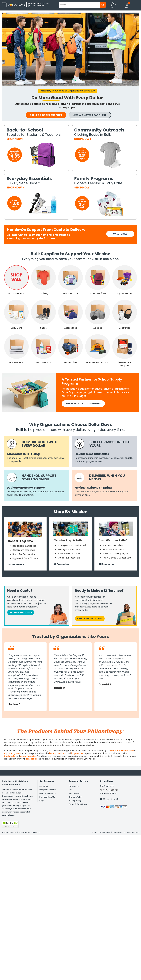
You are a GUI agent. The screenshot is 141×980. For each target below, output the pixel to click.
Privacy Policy (75, 801)
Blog (41, 801)
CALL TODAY (120, 234)
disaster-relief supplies (122, 751)
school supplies (28, 756)
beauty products (58, 753)
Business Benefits (47, 797)
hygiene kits (77, 753)
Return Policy (75, 794)
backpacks (10, 756)
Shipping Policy (76, 797)
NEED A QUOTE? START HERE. (91, 115)
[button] (113, 5)
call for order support (45, 115)
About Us (44, 786)
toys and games (12, 753)
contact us (31, 759)
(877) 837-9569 (107, 786)
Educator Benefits (48, 794)
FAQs (71, 790)
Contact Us (74, 786)
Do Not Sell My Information (29, 832)
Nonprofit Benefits (48, 790)
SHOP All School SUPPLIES (83, 404)
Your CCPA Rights (9, 832)
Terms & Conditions (78, 805)
